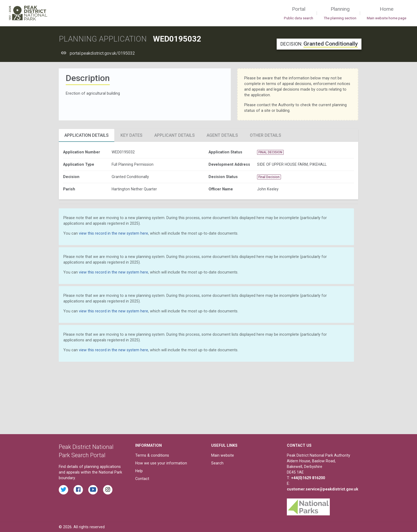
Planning (340, 13)
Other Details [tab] (266, 135)
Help (139, 471)
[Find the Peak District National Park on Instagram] (108, 490)
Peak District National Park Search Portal (86, 451)
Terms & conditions (152, 455)
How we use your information (161, 463)
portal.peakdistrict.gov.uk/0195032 (102, 53)
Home (387, 13)
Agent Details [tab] (222, 135)
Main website (223, 455)
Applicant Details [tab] (175, 135)
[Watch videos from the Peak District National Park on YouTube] (93, 490)
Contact (142, 479)
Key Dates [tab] (131, 135)
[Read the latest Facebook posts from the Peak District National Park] (78, 490)
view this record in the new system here (114, 233)
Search (217, 463)
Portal (299, 13)
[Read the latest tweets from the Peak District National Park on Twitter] (63, 490)
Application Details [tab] (87, 135)
